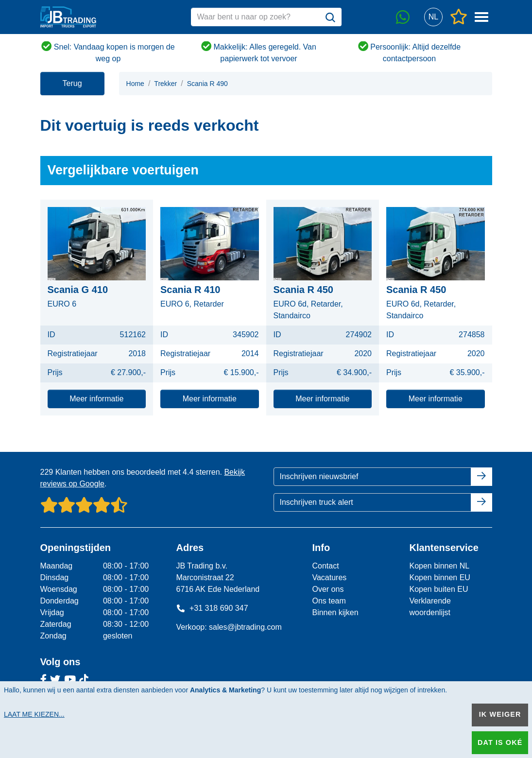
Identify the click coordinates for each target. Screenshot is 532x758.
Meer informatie (96, 399)
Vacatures (329, 577)
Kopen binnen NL (439, 566)
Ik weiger (500, 714)
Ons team (329, 601)
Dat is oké (500, 742)
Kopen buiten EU (438, 589)
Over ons (328, 589)
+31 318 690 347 (212, 608)
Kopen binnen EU (439, 577)
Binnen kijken (335, 612)
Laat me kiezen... (34, 714)
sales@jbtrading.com (245, 627)
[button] (434, 17)
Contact (325, 566)
